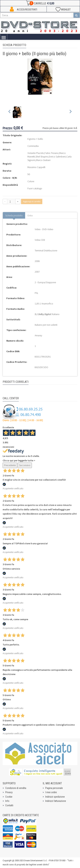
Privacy (9, 792)
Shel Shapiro (42, 157)
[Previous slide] (10, 112)
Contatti (9, 805)
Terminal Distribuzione (46, 250)
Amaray (38, 335)
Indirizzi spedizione (55, 797)
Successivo (25, 465)
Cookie (9, 797)
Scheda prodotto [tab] (14, 215)
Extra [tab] (30, 215)
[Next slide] (70, 112)
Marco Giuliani (43, 160)
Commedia (33, 146)
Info (7, 801)
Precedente (10, 465)
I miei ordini (51, 792)
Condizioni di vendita (16, 788)
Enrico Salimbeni (57, 157)
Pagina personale (54, 788)
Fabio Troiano (52, 153)
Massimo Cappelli (36, 167)
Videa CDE (40, 240)
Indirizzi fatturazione (56, 801)
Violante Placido (36, 153)
